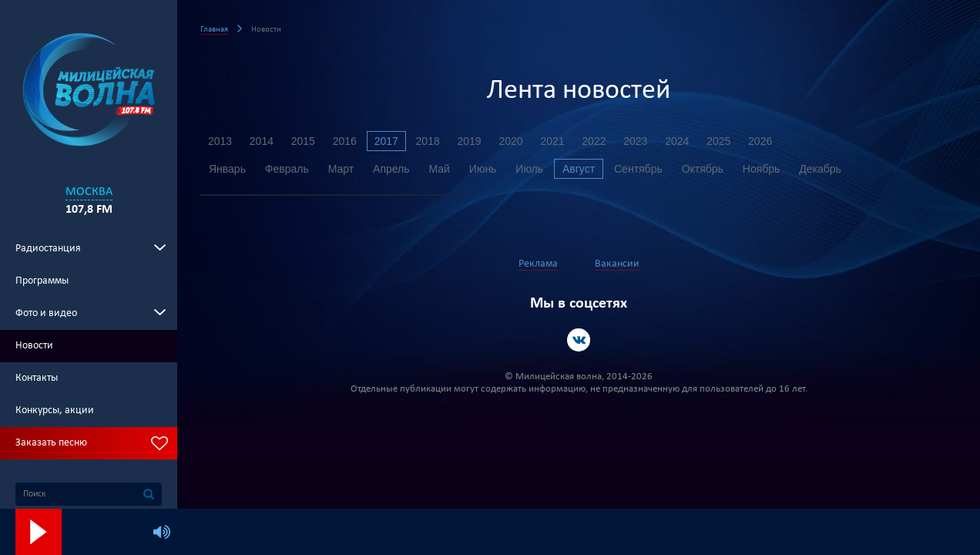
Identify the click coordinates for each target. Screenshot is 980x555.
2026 (761, 141)
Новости (34, 346)
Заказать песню (51, 443)
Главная (214, 30)
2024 (678, 141)
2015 (303, 141)
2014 (262, 141)
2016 (345, 141)
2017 (386, 141)
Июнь (483, 169)
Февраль (287, 169)
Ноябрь (762, 169)
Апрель (391, 169)
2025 (719, 141)
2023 (636, 141)
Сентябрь (639, 169)
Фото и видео (46, 313)
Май (440, 169)
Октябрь (703, 169)
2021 (553, 141)
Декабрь (821, 169)
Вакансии (617, 264)
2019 (470, 141)
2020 (511, 141)
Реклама (538, 264)
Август (579, 169)
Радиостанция (48, 249)
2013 (220, 141)
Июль (530, 169)
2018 (428, 141)
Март (341, 169)
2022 (594, 141)
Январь (227, 169)
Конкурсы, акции (55, 410)
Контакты (37, 378)
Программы (42, 281)
